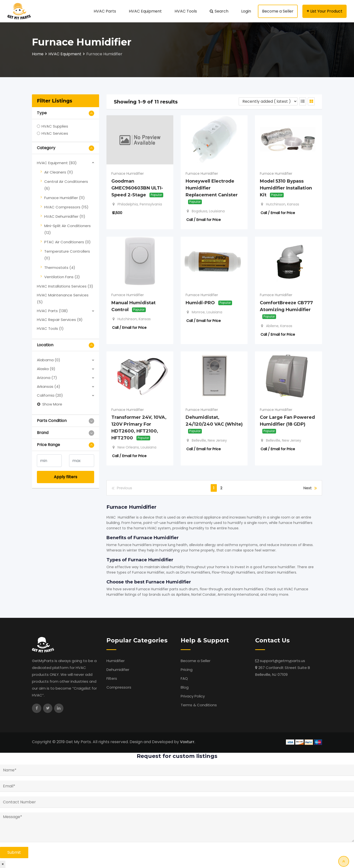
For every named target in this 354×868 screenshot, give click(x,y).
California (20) (50, 395)
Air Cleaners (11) (59, 172)
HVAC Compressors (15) (66, 207)
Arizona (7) (47, 378)
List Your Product (326, 11)
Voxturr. (188, 742)
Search (221, 11)
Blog (185, 687)
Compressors (119, 687)
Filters (112, 678)
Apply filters (66, 477)
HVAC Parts (105, 11)
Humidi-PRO (200, 303)
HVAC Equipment (145, 11)
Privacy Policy (193, 696)
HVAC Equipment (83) (57, 163)
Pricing (187, 670)
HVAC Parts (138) (52, 311)
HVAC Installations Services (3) (65, 286)
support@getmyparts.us (282, 661)
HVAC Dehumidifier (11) (65, 216)
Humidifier (116, 661)
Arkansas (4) (49, 386)
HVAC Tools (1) (50, 328)
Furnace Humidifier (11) (65, 198)
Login (246, 11)
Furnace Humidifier (128, 174)
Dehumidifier (118, 670)
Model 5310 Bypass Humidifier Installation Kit (286, 188)
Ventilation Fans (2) (62, 277)
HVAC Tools (186, 11)
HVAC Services (55, 133)
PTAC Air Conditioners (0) (67, 242)
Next (310, 488)
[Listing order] (268, 101)
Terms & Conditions (199, 705)
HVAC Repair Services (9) (60, 320)
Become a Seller (278, 11)
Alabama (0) (49, 360)
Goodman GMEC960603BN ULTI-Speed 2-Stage (137, 188)
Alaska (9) (46, 369)
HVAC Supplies (55, 126)
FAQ (184, 678)
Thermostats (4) (60, 268)
